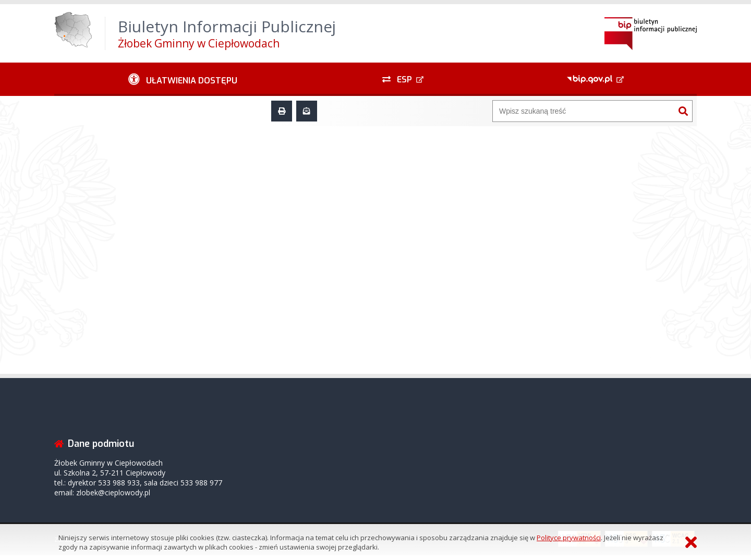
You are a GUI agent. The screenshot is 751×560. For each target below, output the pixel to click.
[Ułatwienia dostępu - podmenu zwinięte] (183, 79)
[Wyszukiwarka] (584, 111)
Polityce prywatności (569, 538)
